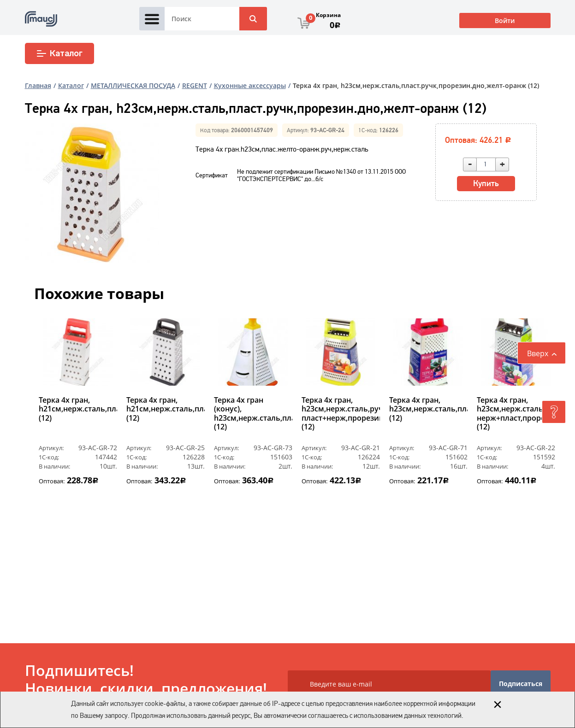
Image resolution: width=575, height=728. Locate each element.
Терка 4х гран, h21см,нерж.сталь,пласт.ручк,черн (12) (166, 409)
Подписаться (521, 684)
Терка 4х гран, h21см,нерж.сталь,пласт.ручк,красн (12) (78, 409)
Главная (38, 85)
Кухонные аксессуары (250, 85)
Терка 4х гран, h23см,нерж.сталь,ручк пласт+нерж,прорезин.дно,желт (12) (341, 414)
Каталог (59, 53)
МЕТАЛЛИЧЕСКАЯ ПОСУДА (133, 85)
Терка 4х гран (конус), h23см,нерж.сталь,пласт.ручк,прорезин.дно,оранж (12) (253, 414)
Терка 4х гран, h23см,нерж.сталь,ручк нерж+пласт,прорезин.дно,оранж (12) (516, 414)
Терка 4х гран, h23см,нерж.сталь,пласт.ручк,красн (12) (428, 409)
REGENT (195, 85)
